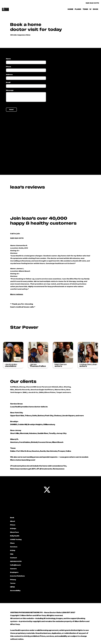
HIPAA (12, 587)
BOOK (96, 9)
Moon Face (14, 532)
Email (8, 82)
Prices (13, 525)
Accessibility (15, 591)
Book (12, 518)
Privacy (13, 580)
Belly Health (15, 536)
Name (8, 59)
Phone (9, 67)
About (13, 521)
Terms (13, 583)
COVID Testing (16, 539)
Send (11, 110)
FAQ (12, 554)
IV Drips (13, 529)
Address (9, 75)
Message (10, 90)
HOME (70, 9)
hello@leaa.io (15, 565)
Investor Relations (17, 576)
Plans (12, 543)
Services (14, 547)
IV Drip (13, 550)
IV (90, 9)
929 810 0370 (92, 3)
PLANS (78, 9)
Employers (14, 572)
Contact (14, 558)
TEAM (85, 9)
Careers (13, 569)
